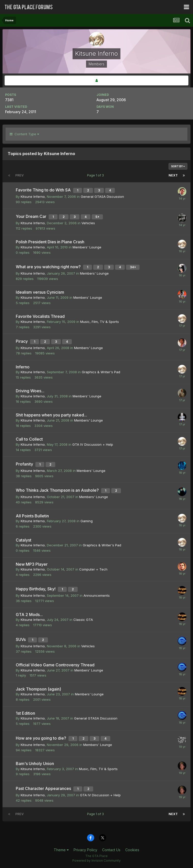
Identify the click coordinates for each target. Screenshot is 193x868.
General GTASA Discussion (102, 197)
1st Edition (25, 713)
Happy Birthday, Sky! (36, 589)
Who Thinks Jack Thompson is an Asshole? (58, 490)
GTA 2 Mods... (29, 615)
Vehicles (88, 223)
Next (173, 175)
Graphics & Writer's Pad (101, 372)
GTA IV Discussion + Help (93, 444)
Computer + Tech (93, 569)
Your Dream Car (32, 216)
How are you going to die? (42, 738)
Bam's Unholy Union (35, 764)
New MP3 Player (32, 564)
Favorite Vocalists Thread (40, 316)
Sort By (178, 166)
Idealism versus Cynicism (40, 292)
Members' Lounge (87, 247)
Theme (61, 850)
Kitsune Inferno (33, 197)
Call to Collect (29, 439)
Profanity (25, 464)
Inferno (23, 367)
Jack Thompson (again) (38, 689)
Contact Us (111, 850)
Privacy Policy (85, 850)
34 (133, 267)
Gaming (87, 521)
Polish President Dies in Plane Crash (50, 242)
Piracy (22, 341)
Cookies (132, 850)
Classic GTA (83, 620)
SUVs (21, 639)
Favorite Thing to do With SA (44, 190)
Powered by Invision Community (96, 860)
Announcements (97, 595)
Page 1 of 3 (96, 175)
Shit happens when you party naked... (51, 415)
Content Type (24, 134)
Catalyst (24, 540)
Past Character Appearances (44, 788)
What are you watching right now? (49, 267)
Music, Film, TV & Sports (100, 322)
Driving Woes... (30, 391)
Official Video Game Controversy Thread (55, 665)
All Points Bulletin (32, 516)
